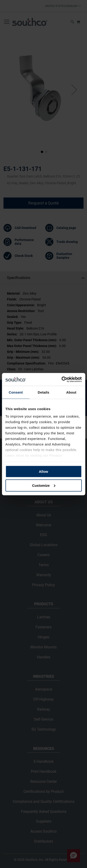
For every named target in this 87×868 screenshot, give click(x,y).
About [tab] (71, 392)
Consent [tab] (16, 392)
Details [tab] (44, 392)
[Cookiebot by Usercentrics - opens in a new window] (62, 379)
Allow (44, 471)
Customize (44, 485)
